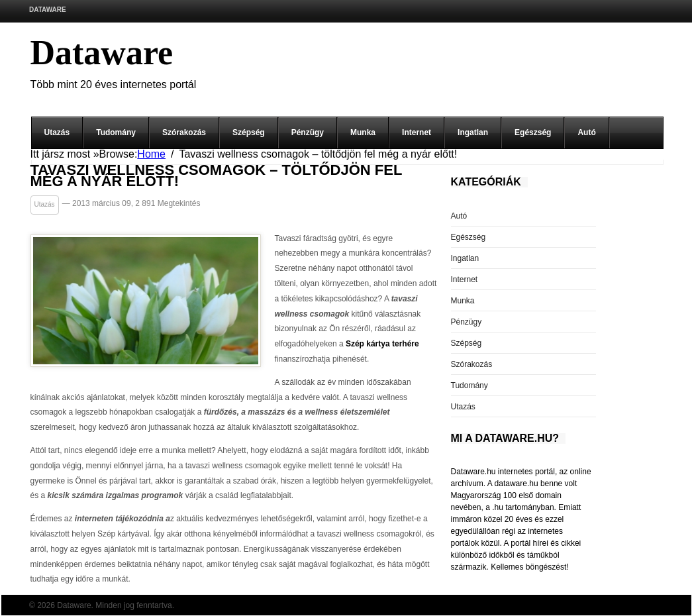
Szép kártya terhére (382, 344)
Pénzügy (308, 132)
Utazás (57, 132)
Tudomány (116, 132)
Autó (586, 132)
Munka (363, 132)
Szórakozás (184, 132)
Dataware (48, 10)
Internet (417, 132)
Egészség (533, 132)
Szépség (249, 132)
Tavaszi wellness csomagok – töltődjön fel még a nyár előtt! (217, 176)
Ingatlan (473, 132)
